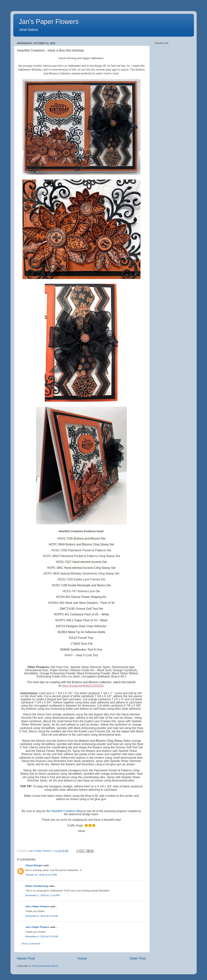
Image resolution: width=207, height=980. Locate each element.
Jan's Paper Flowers (49, 22)
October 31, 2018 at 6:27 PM (41, 875)
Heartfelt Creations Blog (67, 811)
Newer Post (26, 958)
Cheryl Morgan (34, 865)
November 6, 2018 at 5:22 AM (42, 936)
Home (82, 958)
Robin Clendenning (37, 886)
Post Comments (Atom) (45, 966)
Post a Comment (31, 944)
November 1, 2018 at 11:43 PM (43, 895)
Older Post (138, 958)
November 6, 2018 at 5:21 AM (42, 916)
